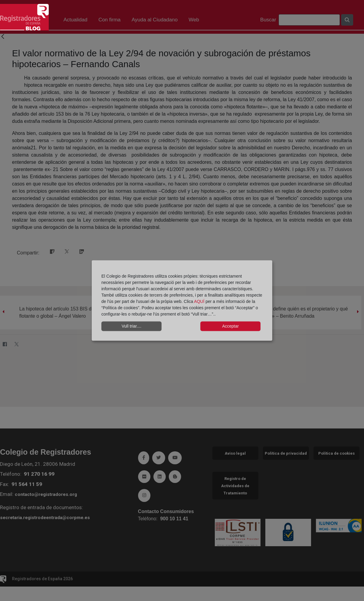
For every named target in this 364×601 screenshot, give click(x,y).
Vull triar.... (131, 326)
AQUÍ (200, 301)
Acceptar (230, 326)
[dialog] (182, 301)
